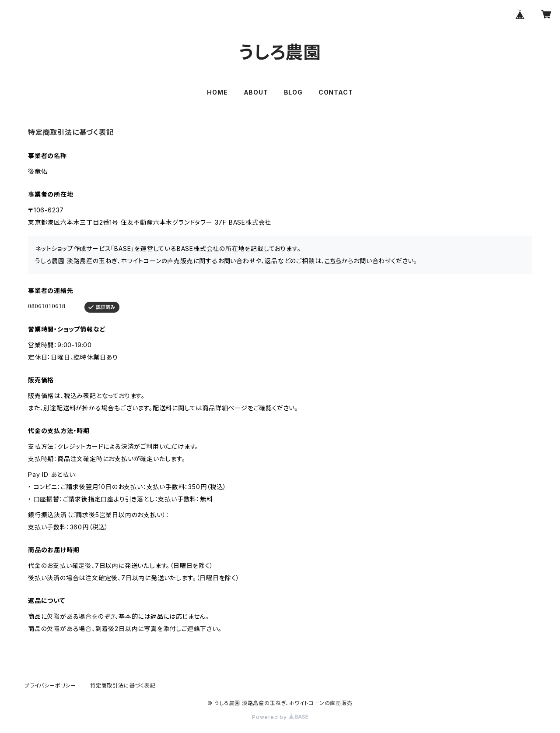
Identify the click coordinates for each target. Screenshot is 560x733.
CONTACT (336, 92)
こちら (333, 261)
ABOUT (256, 92)
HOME (217, 92)
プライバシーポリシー (50, 685)
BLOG (293, 92)
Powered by (280, 717)
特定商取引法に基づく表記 (123, 685)
